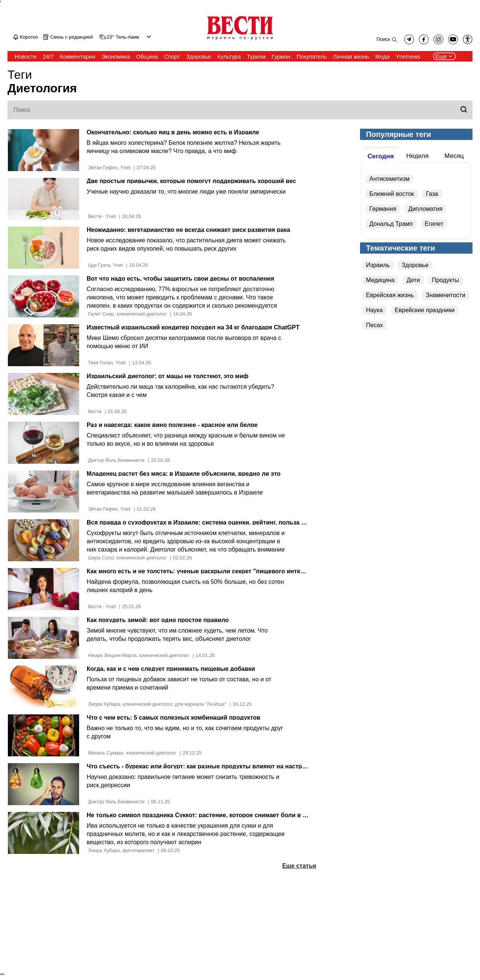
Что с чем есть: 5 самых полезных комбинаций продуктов (173, 718)
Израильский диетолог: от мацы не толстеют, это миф (167, 376)
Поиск (383, 39)
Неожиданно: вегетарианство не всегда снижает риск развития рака (188, 230)
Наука (374, 310)
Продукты (445, 280)
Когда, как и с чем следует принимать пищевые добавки (171, 669)
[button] (468, 39)
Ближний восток (392, 194)
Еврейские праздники (425, 310)
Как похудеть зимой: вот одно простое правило (158, 620)
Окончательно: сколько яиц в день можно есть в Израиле (173, 132)
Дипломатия (425, 209)
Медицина (380, 280)
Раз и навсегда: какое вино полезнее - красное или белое (172, 425)
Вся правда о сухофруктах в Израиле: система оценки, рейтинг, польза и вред (204, 522)
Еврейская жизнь (390, 295)
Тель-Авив (127, 37)
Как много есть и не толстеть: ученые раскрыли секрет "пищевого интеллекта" (205, 571)
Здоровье (415, 265)
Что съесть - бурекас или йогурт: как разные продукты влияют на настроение (203, 766)
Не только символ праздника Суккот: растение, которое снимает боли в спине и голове (217, 815)
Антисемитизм (389, 179)
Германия (383, 209)
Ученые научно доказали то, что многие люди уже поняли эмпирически (186, 192)
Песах (374, 325)
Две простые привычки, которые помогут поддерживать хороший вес (191, 181)
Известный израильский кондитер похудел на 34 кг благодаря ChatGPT (193, 327)
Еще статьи (299, 866)
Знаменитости (445, 295)
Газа (432, 194)
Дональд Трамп (391, 224)
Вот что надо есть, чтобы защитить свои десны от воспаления (180, 279)
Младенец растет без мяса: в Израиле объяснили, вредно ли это (184, 474)
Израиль (378, 265)
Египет (434, 224)
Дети (413, 280)
